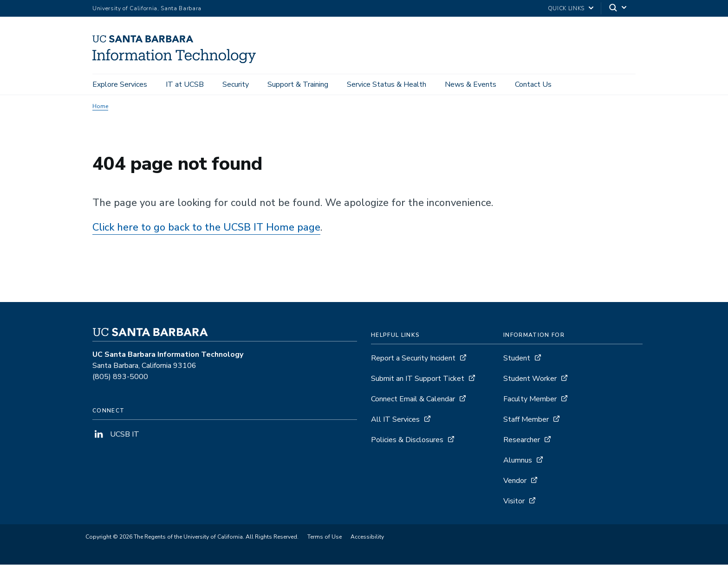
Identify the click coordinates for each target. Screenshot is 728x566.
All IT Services (395, 421)
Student (517, 360)
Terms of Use (325, 538)
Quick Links (566, 8)
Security (236, 84)
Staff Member (526, 421)
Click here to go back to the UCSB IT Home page (206, 229)
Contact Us (533, 84)
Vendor (515, 482)
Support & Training (298, 84)
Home (100, 108)
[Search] (618, 9)
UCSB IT (116, 436)
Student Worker (530, 380)
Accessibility (367, 538)
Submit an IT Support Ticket (418, 380)
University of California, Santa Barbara (147, 8)
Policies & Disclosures (407, 441)
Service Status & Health (387, 84)
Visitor (514, 502)
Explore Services (120, 84)
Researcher (522, 441)
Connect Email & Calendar (413, 400)
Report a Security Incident (413, 360)
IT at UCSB (185, 84)
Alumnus (518, 462)
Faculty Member (530, 400)
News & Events (471, 84)
